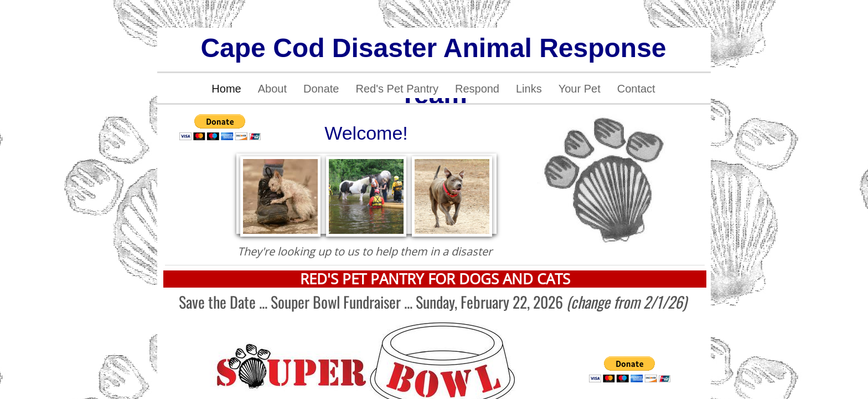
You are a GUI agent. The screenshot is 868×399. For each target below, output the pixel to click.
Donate (321, 89)
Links (529, 89)
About (272, 89)
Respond (477, 89)
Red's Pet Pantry (397, 89)
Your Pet (580, 89)
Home (226, 89)
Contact (636, 89)
